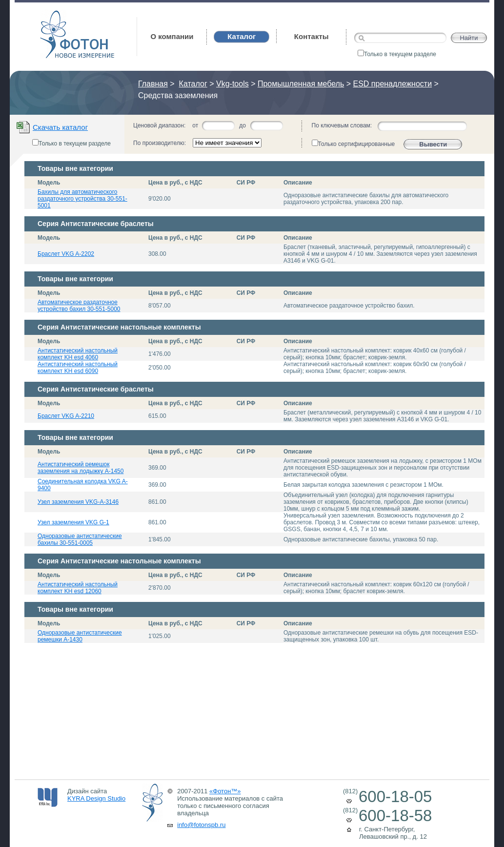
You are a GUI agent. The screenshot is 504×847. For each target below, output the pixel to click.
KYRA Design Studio (96, 798)
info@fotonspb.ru (201, 825)
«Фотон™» (225, 791)
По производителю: (160, 143)
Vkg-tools (232, 84)
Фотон (53, 15)
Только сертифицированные (353, 144)
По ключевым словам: (342, 125)
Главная (153, 84)
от (195, 125)
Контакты (312, 36)
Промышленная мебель (301, 84)
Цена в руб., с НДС (175, 183)
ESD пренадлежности (392, 84)
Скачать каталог (60, 127)
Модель (49, 183)
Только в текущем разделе (397, 54)
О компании (172, 36)
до (242, 125)
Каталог (193, 84)
